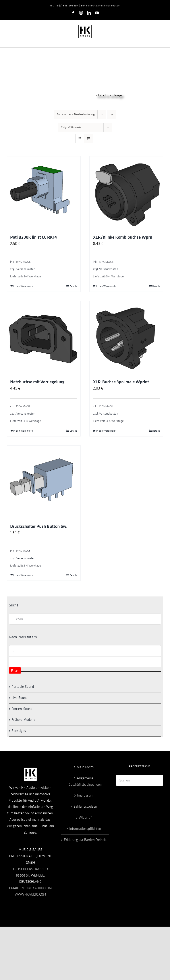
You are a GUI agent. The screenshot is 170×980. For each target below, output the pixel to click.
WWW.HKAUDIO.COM (30, 894)
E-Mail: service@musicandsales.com (101, 6)
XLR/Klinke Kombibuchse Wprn (123, 237)
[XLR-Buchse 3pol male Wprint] (126, 338)
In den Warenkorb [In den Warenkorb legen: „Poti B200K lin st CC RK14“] (23, 286)
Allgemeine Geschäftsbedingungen (85, 781)
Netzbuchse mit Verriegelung (37, 382)
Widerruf (85, 818)
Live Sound (19, 698)
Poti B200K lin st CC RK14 (34, 237)
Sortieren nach (76, 114)
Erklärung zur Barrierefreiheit (85, 840)
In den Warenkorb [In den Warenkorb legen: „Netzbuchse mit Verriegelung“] (23, 431)
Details (73, 286)
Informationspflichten (85, 829)
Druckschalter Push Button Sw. (39, 526)
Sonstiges (19, 731)
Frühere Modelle (23, 720)
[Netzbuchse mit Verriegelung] (44, 338)
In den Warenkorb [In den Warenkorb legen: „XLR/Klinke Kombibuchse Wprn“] (106, 286)
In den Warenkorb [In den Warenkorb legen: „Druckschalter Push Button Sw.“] (23, 575)
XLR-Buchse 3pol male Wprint (121, 382)
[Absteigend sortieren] (112, 114)
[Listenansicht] (89, 138)
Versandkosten (26, 269)
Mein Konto (85, 767)
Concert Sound (22, 709)
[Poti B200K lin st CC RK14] (44, 193)
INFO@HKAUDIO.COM (36, 888)
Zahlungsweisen (85, 807)
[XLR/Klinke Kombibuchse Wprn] (126, 193)
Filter (15, 670)
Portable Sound (23, 687)
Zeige (71, 127)
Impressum (85, 795)
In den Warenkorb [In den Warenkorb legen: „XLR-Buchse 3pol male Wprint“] (106, 431)
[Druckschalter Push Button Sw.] (44, 482)
